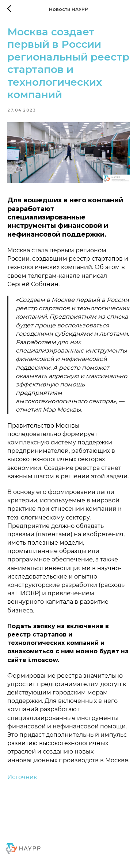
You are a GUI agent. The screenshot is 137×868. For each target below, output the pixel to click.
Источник (22, 777)
